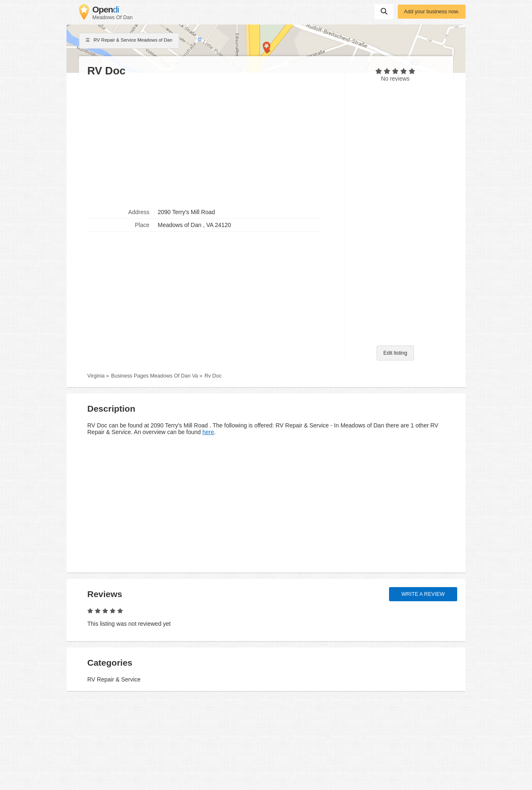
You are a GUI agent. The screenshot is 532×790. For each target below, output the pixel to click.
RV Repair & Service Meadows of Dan (129, 41)
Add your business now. (432, 12)
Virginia (96, 376)
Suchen (384, 11)
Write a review (423, 594)
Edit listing (395, 353)
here (208, 432)
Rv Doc (213, 376)
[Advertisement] (212, 142)
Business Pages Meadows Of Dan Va (154, 376)
